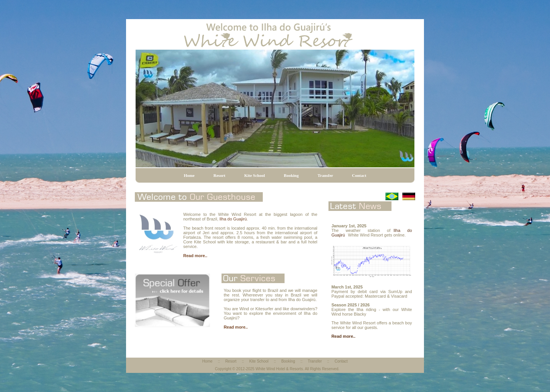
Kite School (254, 175)
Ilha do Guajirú (233, 219)
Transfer (326, 175)
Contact (359, 175)
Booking (291, 175)
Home (189, 175)
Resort (219, 175)
